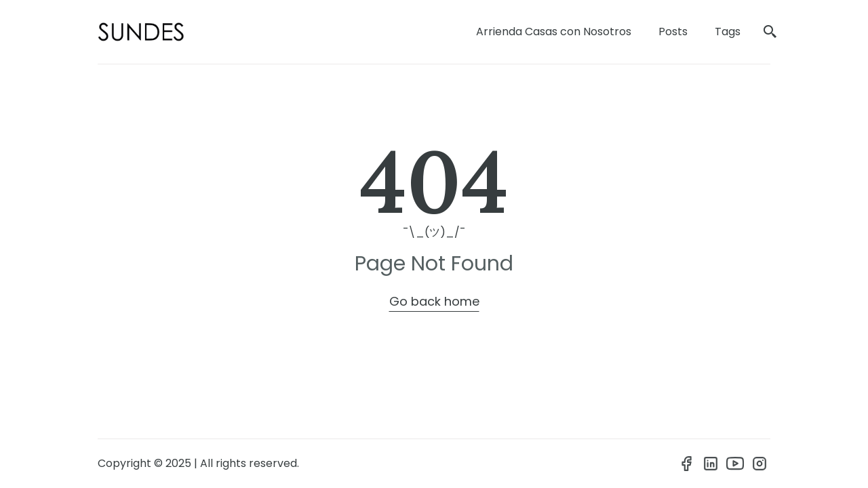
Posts (673, 32)
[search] (770, 32)
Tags (728, 32)
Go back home (434, 301)
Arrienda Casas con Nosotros (554, 32)
